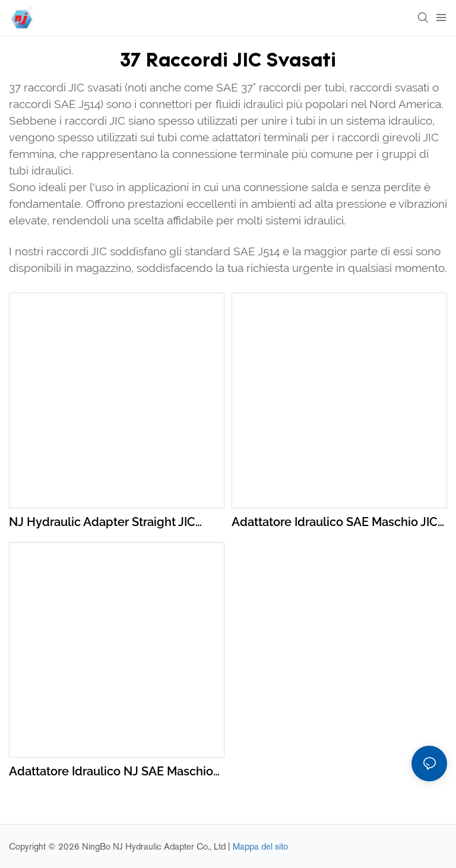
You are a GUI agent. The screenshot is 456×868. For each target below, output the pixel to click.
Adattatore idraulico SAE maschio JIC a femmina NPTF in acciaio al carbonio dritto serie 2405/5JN (335, 523)
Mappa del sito (260, 846)
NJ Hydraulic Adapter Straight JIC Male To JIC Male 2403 (102, 523)
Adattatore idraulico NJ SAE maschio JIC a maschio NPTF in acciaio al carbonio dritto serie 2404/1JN (111, 772)
